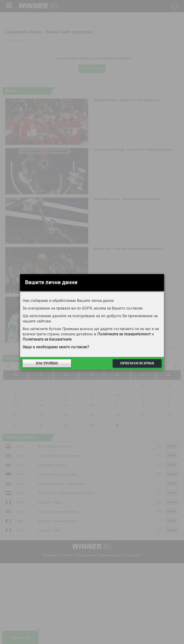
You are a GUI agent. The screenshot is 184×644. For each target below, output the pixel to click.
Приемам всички (137, 363)
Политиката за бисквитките (47, 339)
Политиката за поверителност (124, 334)
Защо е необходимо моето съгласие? (56, 347)
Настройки (47, 363)
